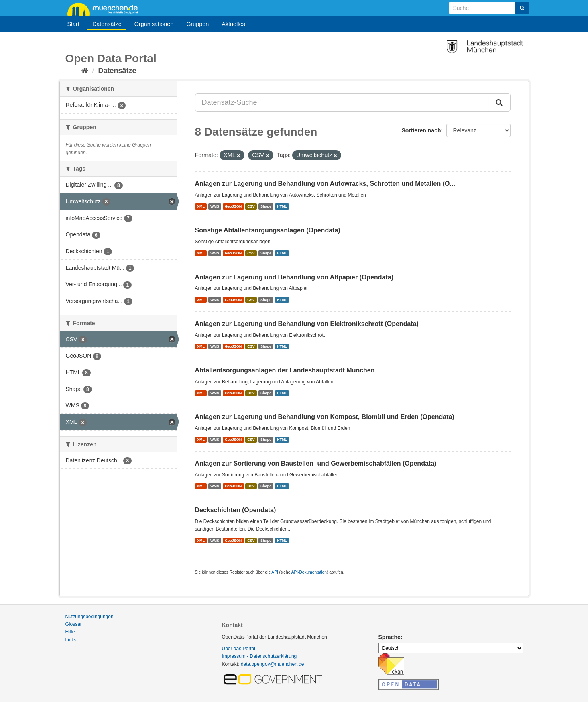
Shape (266, 206)
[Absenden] (522, 8)
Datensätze (107, 24)
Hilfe (70, 632)
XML (201, 206)
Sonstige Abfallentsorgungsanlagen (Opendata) (268, 230)
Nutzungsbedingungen (90, 617)
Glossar (74, 624)
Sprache (390, 637)
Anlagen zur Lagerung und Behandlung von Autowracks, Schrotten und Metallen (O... (325, 184)
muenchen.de (106, 9)
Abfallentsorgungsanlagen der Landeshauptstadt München (285, 370)
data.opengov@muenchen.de (273, 664)
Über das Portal (239, 649)
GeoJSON (233, 206)
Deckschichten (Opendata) (236, 510)
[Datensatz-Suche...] (342, 102)
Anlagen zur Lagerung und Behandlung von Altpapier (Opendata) (294, 277)
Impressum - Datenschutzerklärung (259, 656)
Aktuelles (233, 24)
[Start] (85, 71)
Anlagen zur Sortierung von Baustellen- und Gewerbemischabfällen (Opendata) (316, 463)
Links (71, 640)
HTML (282, 206)
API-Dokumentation (309, 572)
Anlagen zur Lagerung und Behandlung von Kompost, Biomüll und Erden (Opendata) (325, 417)
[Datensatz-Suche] (489, 8)
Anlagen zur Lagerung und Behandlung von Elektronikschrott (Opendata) (307, 324)
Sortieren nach (421, 130)
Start (73, 24)
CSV (251, 206)
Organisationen (154, 24)
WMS (215, 206)
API (275, 572)
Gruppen (197, 24)
